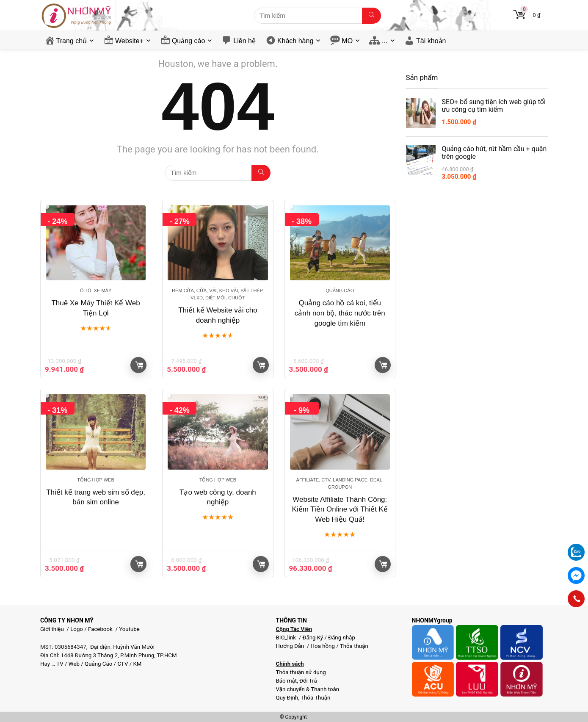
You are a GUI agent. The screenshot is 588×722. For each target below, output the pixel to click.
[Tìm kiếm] (371, 16)
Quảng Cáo (98, 664)
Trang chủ (72, 41)
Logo (77, 629)
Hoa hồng (323, 646)
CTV (123, 664)
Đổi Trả (308, 681)
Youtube (129, 629)
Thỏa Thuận (315, 698)
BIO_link (286, 638)
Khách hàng (295, 41)
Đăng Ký (313, 638)
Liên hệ (244, 41)
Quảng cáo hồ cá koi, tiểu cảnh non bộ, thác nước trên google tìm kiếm (340, 313)
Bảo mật (286, 681)
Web (74, 664)
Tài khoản (431, 41)
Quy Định (287, 698)
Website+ (129, 41)
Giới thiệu (52, 629)
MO (347, 41)
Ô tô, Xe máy (96, 290)
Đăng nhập (342, 638)
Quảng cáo (188, 41)
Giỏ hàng (139, 365)
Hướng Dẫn (290, 646)
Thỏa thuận (353, 646)
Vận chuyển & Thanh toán (307, 689)
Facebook (100, 629)
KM (137, 664)
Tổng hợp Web (95, 480)
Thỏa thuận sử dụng (301, 672)
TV (59, 664)
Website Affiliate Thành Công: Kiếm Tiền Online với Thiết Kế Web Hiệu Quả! (340, 510)
